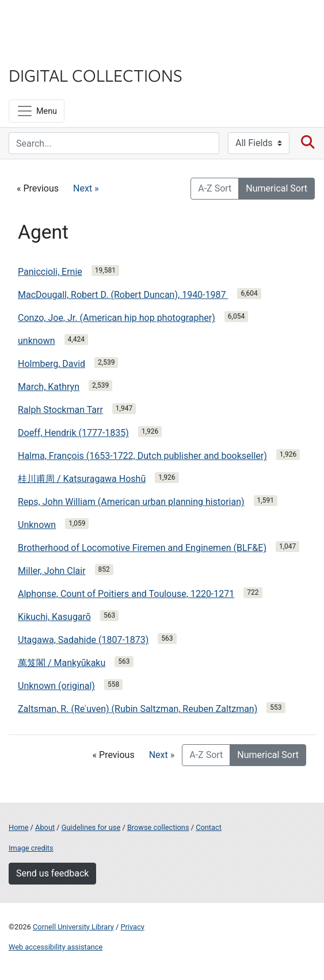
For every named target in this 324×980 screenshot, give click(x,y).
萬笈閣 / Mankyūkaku (62, 663)
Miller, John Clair (52, 571)
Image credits (31, 848)
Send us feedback (52, 873)
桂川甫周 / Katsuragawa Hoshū (82, 479)
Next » (86, 188)
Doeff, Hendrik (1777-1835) (73, 433)
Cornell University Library (73, 927)
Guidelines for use (91, 827)
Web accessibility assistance (56, 947)
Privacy (132, 927)
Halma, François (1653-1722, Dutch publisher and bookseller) (142, 456)
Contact (209, 827)
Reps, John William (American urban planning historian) (131, 502)
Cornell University (66, 22)
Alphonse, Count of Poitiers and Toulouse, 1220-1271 (126, 594)
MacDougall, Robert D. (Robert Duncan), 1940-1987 (123, 295)
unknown (37, 341)
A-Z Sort (215, 188)
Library (43, 53)
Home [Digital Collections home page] (18, 827)
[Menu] (37, 111)
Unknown (37, 525)
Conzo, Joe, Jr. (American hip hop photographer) (117, 318)
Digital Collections (96, 75)
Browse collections (158, 827)
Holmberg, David (52, 364)
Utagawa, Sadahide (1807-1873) (83, 640)
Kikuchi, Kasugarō (54, 617)
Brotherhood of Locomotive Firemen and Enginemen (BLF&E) (142, 548)
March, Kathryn (49, 387)
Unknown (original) (56, 686)
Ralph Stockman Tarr (60, 410)
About (45, 827)
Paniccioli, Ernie (50, 272)
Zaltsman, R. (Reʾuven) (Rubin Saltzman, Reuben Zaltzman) (138, 709)
